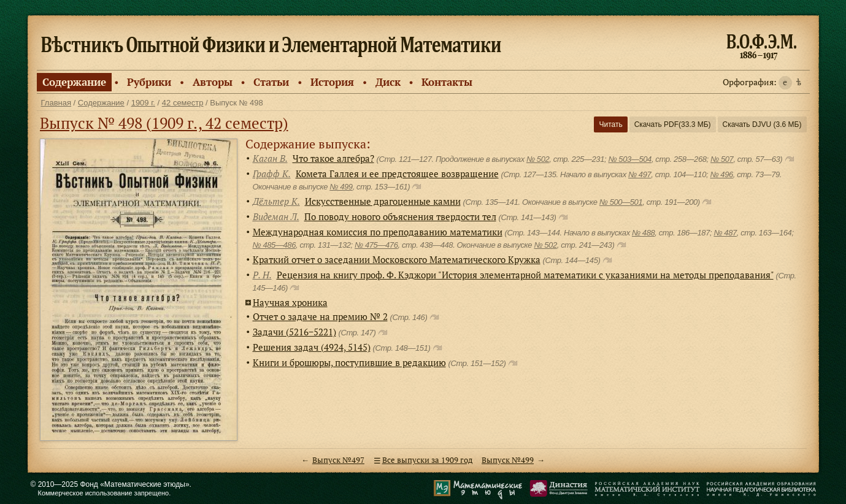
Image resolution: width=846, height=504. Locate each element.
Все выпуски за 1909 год (427, 460)
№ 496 (721, 174)
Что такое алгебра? (333, 158)
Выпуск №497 (338, 460)
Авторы (213, 82)
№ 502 (538, 159)
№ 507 (722, 159)
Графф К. (272, 174)
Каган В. (270, 158)
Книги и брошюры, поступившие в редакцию (349, 362)
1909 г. (143, 103)
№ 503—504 (629, 159)
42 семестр (183, 103)
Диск (388, 82)
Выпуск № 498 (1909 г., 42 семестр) (164, 123)
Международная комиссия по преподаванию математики (378, 232)
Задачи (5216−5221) (294, 332)
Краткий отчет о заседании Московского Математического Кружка (397, 259)
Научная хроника (290, 302)
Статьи (271, 82)
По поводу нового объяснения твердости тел (400, 216)
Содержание (74, 82)
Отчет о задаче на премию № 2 (320, 316)
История (332, 82)
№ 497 (640, 174)
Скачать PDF (673, 124)
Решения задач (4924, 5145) (312, 347)
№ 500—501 (621, 202)
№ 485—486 (274, 245)
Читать (610, 124)
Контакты (447, 82)
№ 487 (725, 233)
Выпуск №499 (508, 460)
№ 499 (341, 187)
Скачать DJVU (762, 124)
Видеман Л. (276, 216)
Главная (56, 103)
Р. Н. (262, 275)
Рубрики (149, 82)
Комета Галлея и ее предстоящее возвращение (397, 174)
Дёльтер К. (276, 201)
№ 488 (643, 233)
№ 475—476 (376, 245)
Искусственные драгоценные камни (383, 201)
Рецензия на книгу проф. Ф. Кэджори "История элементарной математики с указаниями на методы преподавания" (525, 275)
